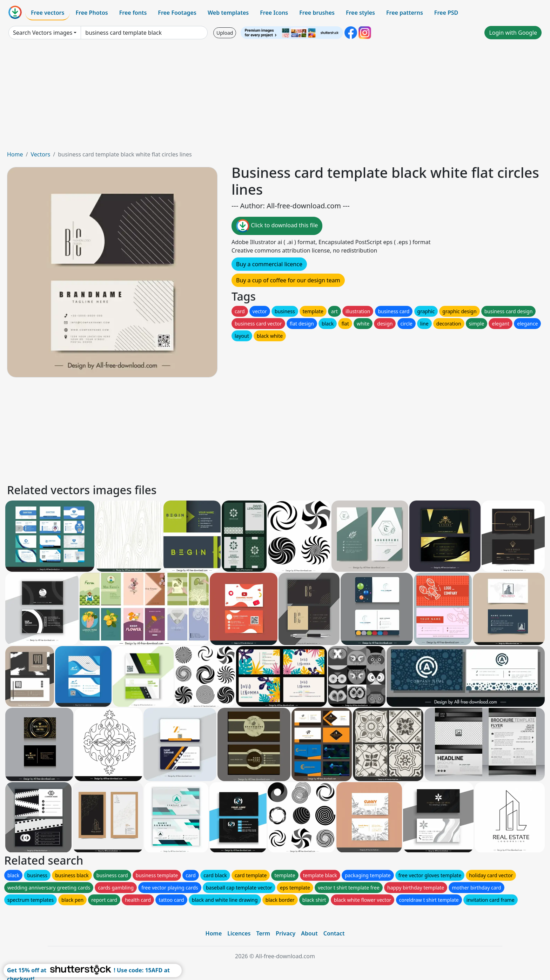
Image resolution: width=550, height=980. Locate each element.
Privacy (286, 933)
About (309, 933)
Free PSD (446, 13)
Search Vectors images (43, 33)
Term (263, 933)
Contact (334, 933)
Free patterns (405, 13)
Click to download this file (277, 226)
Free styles (360, 13)
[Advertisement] (275, 98)
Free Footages (177, 13)
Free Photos (92, 13)
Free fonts (133, 13)
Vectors (40, 154)
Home (15, 154)
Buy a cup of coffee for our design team (288, 280)
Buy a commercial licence (269, 264)
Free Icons (274, 13)
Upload (225, 33)
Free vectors (48, 13)
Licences (239, 933)
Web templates (228, 13)
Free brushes (317, 13)
